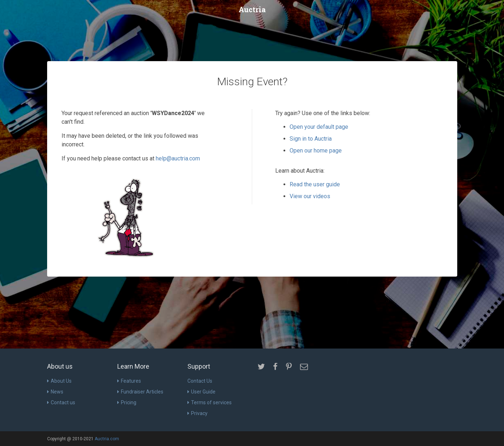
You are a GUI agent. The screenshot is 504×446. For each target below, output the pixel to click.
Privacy (197, 413)
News (55, 392)
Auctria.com (107, 439)
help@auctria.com (178, 158)
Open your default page (319, 127)
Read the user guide (315, 184)
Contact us (61, 402)
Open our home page (316, 151)
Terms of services (210, 402)
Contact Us (200, 381)
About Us (59, 381)
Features (129, 381)
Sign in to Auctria (311, 139)
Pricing (127, 402)
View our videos (310, 196)
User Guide (201, 392)
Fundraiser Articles (140, 392)
